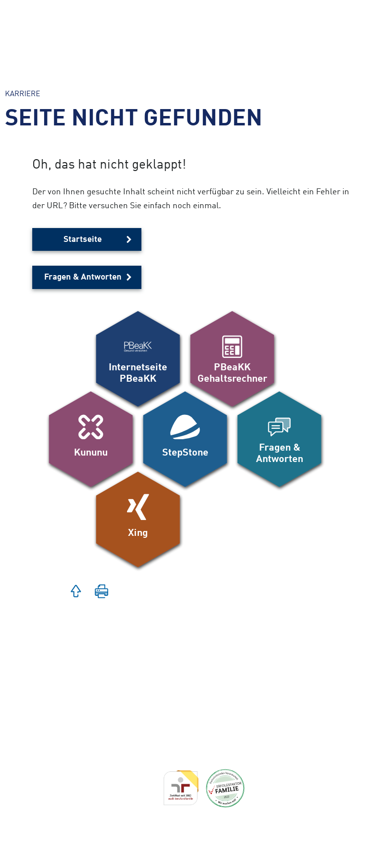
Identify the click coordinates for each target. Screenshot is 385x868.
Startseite (83, 240)
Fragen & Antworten (83, 277)
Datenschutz (90, 859)
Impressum (88, 842)
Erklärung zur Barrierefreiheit (122, 825)
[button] (76, 592)
